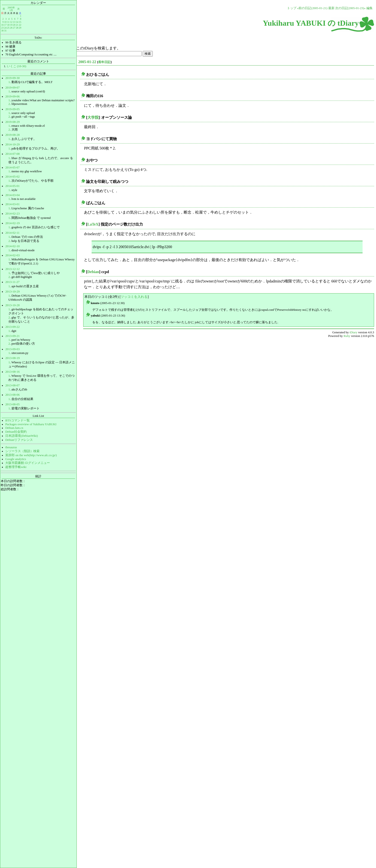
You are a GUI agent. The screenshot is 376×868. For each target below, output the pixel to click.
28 (17, 28)
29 (20, 28)
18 (8, 25)
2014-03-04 (12, 195)
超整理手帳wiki (16, 467)
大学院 (93, 117)
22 (20, 25)
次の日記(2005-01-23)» (350, 8)
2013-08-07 (12, 385)
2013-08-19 (12, 358)
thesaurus (11, 447)
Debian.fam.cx (14, 428)
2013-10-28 (12, 305)
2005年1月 (11, 9)
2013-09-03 (12, 349)
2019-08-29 (12, 122)
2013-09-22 (12, 327)
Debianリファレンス (19, 440)
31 (5, 31)
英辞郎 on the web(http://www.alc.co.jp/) (31, 455)
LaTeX (93, 224)
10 (5, 22)
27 (14, 28)
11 (8, 22)
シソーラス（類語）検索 (22, 451)
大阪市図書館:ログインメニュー (28, 463)
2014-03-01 (12, 204)
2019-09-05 (12, 109)
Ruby (347, 336)
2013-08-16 (12, 372)
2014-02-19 (12, 223)
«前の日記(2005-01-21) (312, 8)
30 (2, 31)
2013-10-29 (12, 292)
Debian (93, 272)
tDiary (354, 332)
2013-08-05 (12, 404)
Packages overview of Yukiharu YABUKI (31, 424)
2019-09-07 (12, 88)
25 (8, 28)
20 (14, 25)
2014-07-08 (12, 154)
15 (20, 22)
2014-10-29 (12, 144)
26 (11, 28)
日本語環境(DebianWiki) (22, 436)
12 (11, 22)
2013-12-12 (12, 269)
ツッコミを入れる (134, 297)
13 (14, 22)
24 (5, 28)
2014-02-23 (12, 214)
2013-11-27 (12, 282)
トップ (292, 8)
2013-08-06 (12, 395)
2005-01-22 (87, 62)
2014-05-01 (12, 186)
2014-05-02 (12, 177)
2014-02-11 (12, 233)
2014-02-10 (12, 246)
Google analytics (16, 459)
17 (5, 25)
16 (2, 25)
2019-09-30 (12, 78)
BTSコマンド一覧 (17, 420)
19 (11, 25)
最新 (331, 8)
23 (2, 28)
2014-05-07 (12, 168)
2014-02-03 (12, 255)
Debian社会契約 (16, 432)
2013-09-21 (12, 336)
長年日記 (104, 62)
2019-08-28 (12, 135)
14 (17, 22)
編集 (370, 8)
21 (17, 25)
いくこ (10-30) (17, 66)
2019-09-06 (12, 96)
